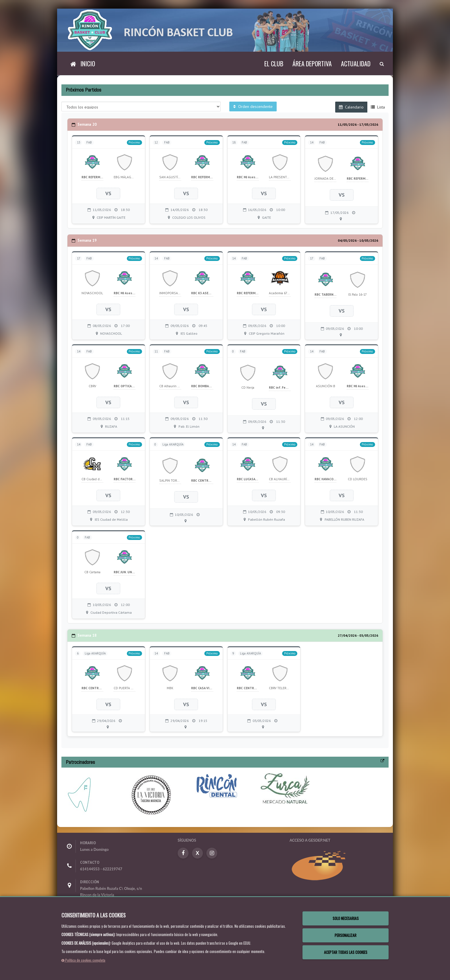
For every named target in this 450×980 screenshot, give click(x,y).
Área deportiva (312, 63)
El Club (274, 63)
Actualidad (356, 63)
